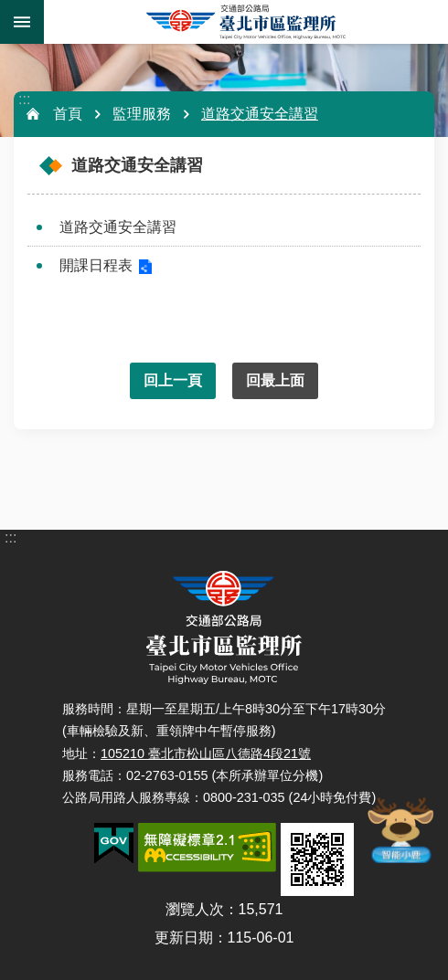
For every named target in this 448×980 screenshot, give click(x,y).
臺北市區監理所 (246, 22)
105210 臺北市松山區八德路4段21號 (206, 753)
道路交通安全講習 (260, 114)
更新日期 (184, 938)
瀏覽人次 (195, 909)
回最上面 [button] (275, 380)
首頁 (68, 114)
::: (24, 99)
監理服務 (142, 114)
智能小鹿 (400, 829)
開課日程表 (96, 265)
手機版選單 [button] (22, 22)
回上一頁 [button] (173, 380)
